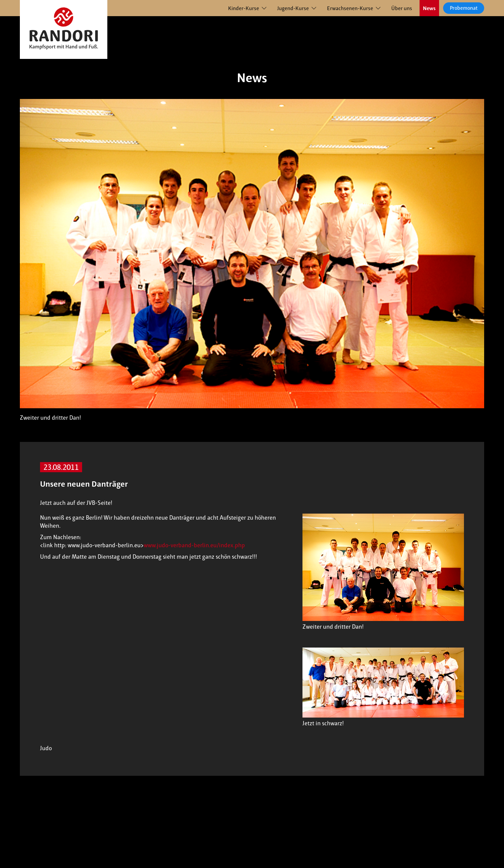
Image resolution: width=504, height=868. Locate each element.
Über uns (402, 8)
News (429, 8)
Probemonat (464, 8)
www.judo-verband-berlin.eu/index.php (194, 545)
